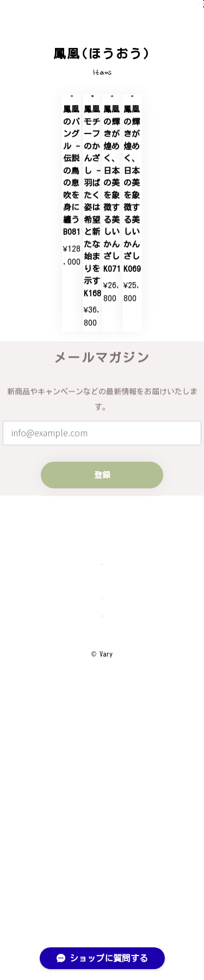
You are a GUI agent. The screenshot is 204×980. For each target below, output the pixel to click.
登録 (102, 673)
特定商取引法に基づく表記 (102, 879)
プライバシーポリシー (102, 854)
